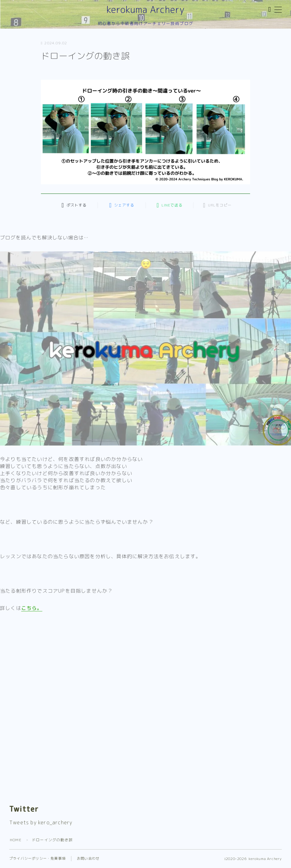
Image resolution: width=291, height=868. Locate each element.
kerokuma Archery (145, 10)
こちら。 (32, 608)
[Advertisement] (145, 665)
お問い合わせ (88, 858)
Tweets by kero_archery (41, 822)
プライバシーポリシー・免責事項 (37, 858)
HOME (16, 840)
